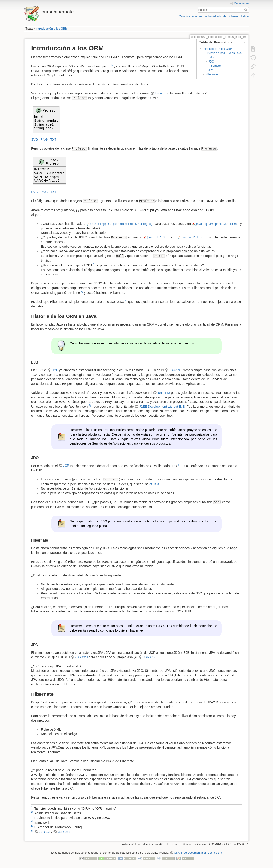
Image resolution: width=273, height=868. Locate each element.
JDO (211, 62)
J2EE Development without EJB (162, 406)
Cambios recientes (190, 16)
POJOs (154, 484)
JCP (55, 370)
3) (82, 292)
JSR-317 (149, 657)
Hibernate (214, 66)
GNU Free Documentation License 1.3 (198, 853)
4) (126, 301)
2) (94, 264)
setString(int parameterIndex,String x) (121, 224)
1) (112, 65)
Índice (245, 16)
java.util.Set (157, 237)
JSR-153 (164, 393)
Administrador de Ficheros (222, 16)
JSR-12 (44, 832)
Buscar (246, 10)
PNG (44, 139)
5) (90, 405)
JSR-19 (174, 370)
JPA (211, 70)
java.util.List (192, 237)
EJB (211, 57)
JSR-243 (64, 832)
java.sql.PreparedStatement (217, 224)
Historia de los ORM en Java (224, 53)
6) (179, 465)
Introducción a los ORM (52, 29)
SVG (35, 139)
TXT (53, 139)
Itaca (158, 93)
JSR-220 (81, 657)
